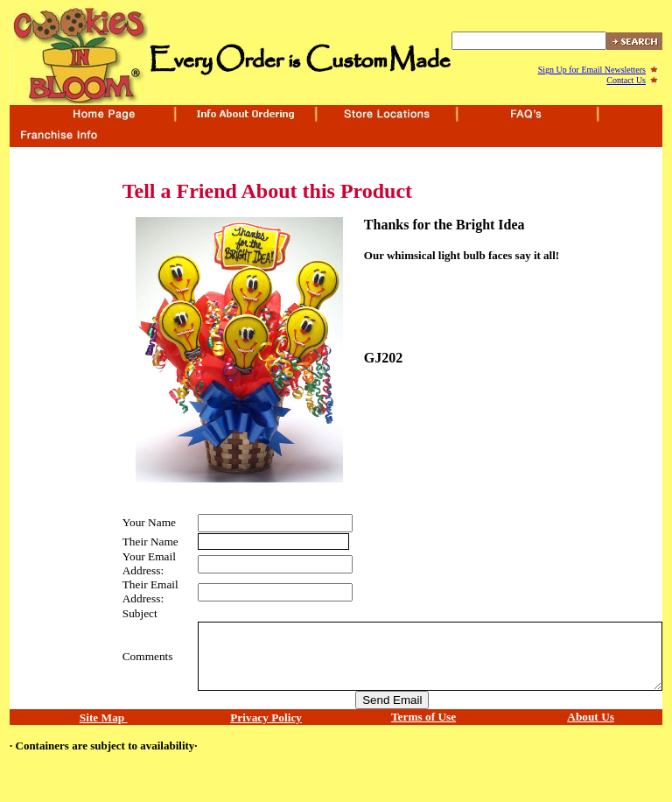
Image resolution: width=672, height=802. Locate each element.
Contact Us (626, 80)
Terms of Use (423, 717)
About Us (591, 717)
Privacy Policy (266, 718)
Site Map (104, 718)
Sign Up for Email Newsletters (592, 70)
